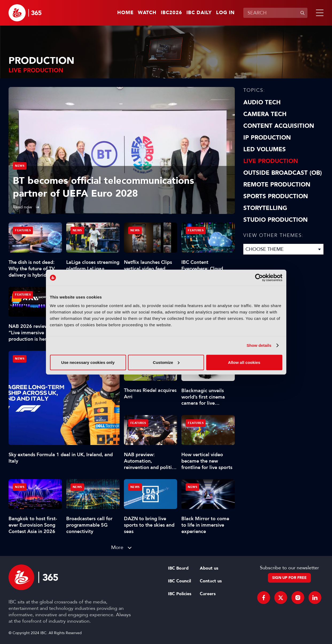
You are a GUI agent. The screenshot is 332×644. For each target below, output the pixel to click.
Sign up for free (289, 578)
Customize (166, 362)
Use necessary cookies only (88, 362)
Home (125, 13)
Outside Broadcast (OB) (283, 173)
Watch (147, 13)
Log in (225, 13)
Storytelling (265, 208)
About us (209, 568)
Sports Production (276, 196)
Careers (208, 594)
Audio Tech (262, 102)
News (20, 166)
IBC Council (179, 581)
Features (23, 230)
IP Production (267, 138)
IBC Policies (180, 594)
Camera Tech (265, 114)
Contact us (211, 581)
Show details (259, 345)
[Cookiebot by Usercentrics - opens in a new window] (259, 278)
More (117, 547)
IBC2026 (171, 13)
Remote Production (277, 185)
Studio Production (276, 220)
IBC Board (178, 568)
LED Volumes (265, 149)
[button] (319, 13)
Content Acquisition (279, 126)
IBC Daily (199, 13)
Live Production (271, 161)
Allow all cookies (244, 362)
